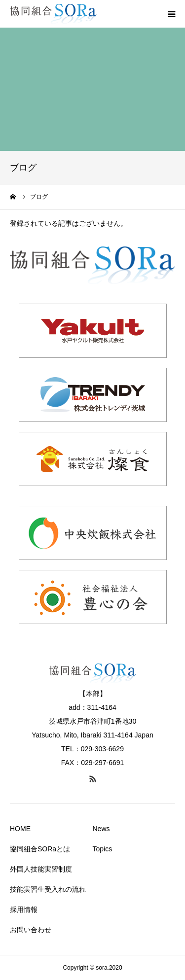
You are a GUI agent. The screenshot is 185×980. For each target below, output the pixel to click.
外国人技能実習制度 (41, 869)
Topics (103, 849)
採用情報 (24, 910)
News (101, 829)
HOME (20, 829)
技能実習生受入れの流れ (48, 889)
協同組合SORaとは (40, 849)
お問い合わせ (31, 930)
